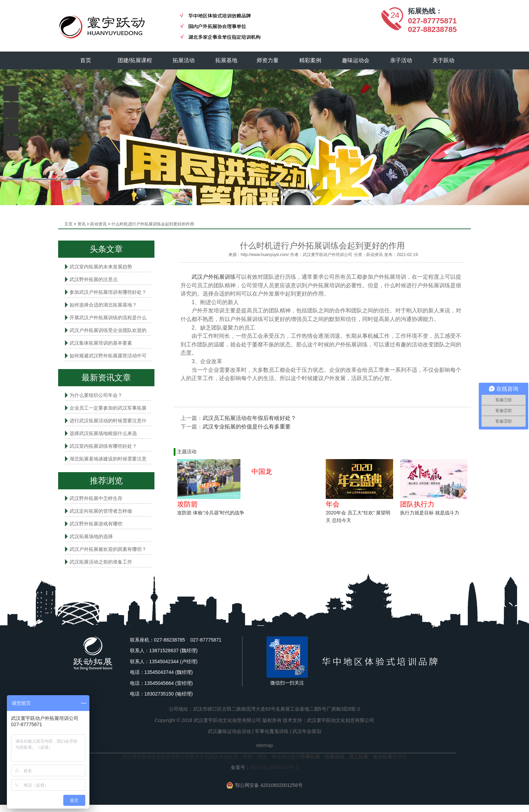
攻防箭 (187, 504)
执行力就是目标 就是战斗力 (430, 513)
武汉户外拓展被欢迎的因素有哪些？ (108, 549)
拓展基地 (226, 60)
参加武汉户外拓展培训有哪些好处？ (108, 292)
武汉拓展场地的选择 (91, 536)
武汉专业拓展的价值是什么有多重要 (247, 427)
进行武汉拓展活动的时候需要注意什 (108, 421)
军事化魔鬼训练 (272, 731)
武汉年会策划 (307, 731)
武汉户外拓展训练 (214, 277)
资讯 (82, 224)
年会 (333, 504)
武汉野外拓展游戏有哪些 (96, 524)
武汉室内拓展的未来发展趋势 (101, 267)
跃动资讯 (98, 224)
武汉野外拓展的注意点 (94, 279)
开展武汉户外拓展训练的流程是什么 (108, 318)
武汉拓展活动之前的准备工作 (101, 562)
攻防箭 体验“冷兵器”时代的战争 (211, 513)
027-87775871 (432, 21)
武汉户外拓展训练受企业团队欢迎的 (108, 330)
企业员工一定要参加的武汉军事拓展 (108, 408)
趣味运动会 (356, 60)
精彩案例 (310, 60)
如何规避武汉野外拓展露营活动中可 (108, 356)
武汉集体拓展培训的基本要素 (101, 343)
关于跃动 (444, 60)
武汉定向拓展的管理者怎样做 (101, 511)
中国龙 (262, 471)
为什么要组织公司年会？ (96, 395)
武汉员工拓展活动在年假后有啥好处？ (249, 418)
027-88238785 (432, 29)
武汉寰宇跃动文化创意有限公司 (341, 720)
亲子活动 (401, 60)
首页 (86, 60)
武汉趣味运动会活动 (229, 731)
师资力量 (268, 60)
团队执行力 (417, 504)
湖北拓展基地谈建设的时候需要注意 (108, 459)
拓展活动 (184, 60)
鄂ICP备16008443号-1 (274, 767)
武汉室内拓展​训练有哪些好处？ (103, 446)
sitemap (264, 745)
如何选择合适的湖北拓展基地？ (103, 305)
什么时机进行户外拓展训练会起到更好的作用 (153, 224)
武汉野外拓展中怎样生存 (96, 498)
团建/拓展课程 (135, 60)
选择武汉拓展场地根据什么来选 (103, 433)
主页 (68, 224)
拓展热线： (425, 11)
